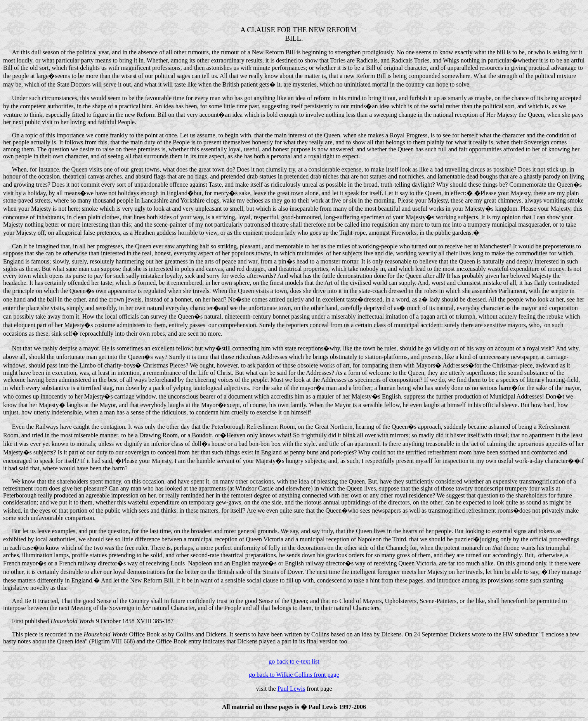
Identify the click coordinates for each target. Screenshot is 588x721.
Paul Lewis (291, 689)
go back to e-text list (294, 661)
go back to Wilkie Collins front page (294, 675)
